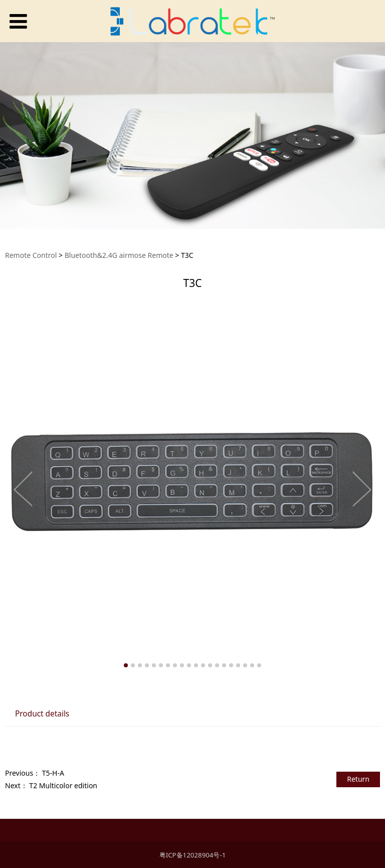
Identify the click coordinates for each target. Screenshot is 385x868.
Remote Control (31, 255)
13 (210, 665)
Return (358, 779)
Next (361, 489)
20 (259, 665)
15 (224, 665)
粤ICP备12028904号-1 (193, 855)
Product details (42, 714)
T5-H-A (53, 773)
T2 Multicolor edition (63, 785)
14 (217, 665)
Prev (24, 489)
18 (245, 665)
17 (238, 665)
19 (252, 665)
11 (196, 665)
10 (189, 665)
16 (231, 665)
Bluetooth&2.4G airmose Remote (119, 255)
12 (203, 665)
